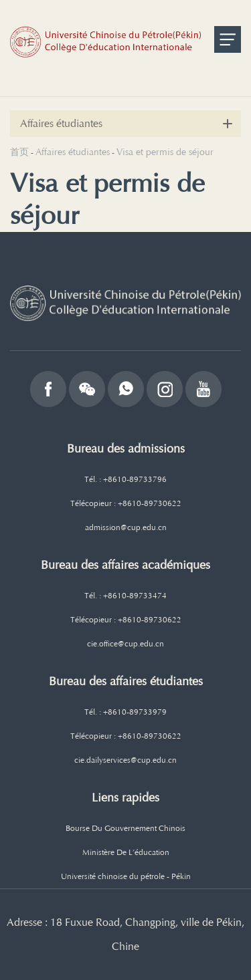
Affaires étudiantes (73, 152)
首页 (19, 152)
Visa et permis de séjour (165, 152)
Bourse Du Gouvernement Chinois (125, 828)
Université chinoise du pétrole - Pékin (126, 876)
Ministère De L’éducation (126, 852)
